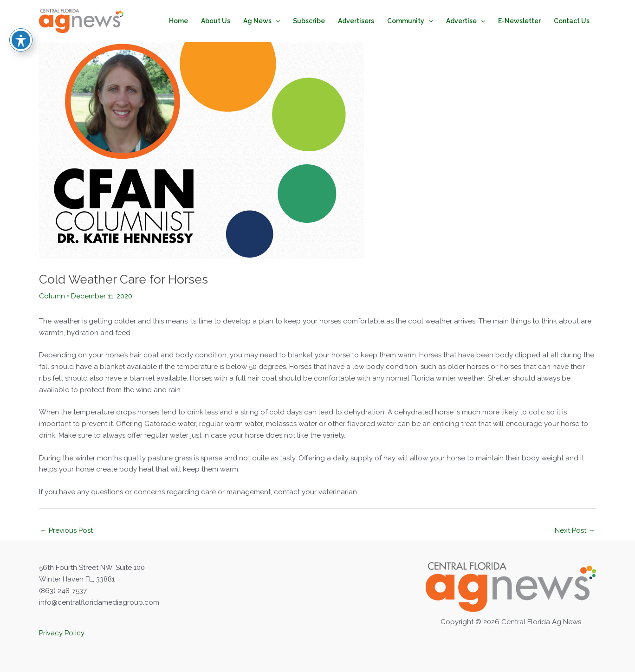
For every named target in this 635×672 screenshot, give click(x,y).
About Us (216, 21)
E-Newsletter (519, 21)
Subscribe (309, 21)
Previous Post (66, 530)
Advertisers (356, 21)
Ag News (262, 21)
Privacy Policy (62, 633)
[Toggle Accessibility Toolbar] (21, 22)
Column (52, 296)
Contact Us (572, 21)
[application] (276, 21)
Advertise (466, 21)
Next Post (575, 530)
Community (410, 21)
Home (178, 21)
